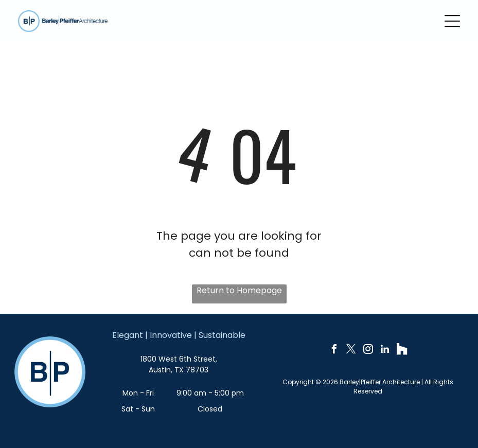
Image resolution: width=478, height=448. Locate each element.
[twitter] (351, 351)
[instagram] (368, 351)
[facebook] (334, 351)
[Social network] (402, 351)
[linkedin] (385, 351)
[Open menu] (452, 21)
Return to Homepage (239, 290)
